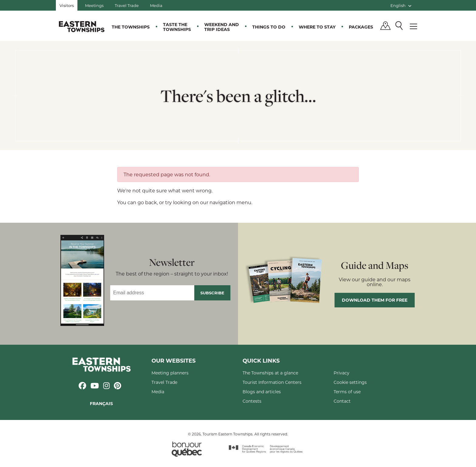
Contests (252, 401)
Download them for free (375, 300)
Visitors (67, 5)
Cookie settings (350, 382)
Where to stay (317, 27)
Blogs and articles (262, 392)
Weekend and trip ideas (222, 27)
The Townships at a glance (270, 373)
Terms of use (347, 392)
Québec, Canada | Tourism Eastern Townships (82, 26)
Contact (342, 401)
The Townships (131, 27)
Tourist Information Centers (272, 382)
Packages (361, 27)
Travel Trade (127, 5)
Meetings (94, 5)
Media (156, 5)
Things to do (269, 27)
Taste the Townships (177, 27)
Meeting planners (170, 373)
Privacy (342, 373)
